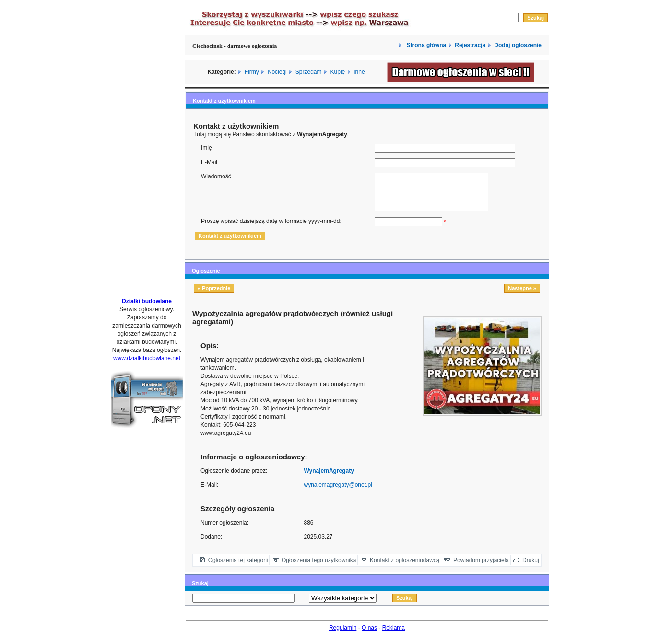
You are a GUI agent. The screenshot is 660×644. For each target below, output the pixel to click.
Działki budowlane (147, 301)
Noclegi (277, 72)
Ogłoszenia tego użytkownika (319, 567)
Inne (359, 72)
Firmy (252, 72)
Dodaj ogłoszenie (518, 45)
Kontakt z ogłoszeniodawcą (405, 567)
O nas (369, 635)
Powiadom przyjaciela (481, 567)
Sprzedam (309, 72)
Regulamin (343, 635)
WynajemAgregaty (329, 478)
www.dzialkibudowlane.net (147, 358)
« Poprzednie (214, 295)
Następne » (522, 295)
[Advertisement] (147, 145)
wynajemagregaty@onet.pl (338, 492)
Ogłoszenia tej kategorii (238, 567)
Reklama (394, 635)
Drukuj (531, 567)
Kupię (338, 72)
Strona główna (425, 45)
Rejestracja (470, 45)
